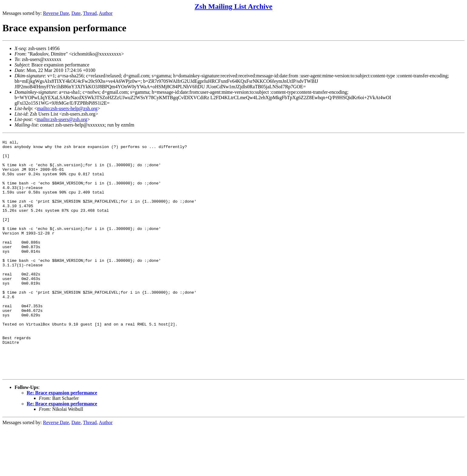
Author (106, 13)
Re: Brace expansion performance (62, 441)
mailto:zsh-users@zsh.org (62, 119)
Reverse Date (56, 13)
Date (76, 13)
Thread (90, 13)
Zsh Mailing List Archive (233, 6)
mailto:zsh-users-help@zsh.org (67, 108)
